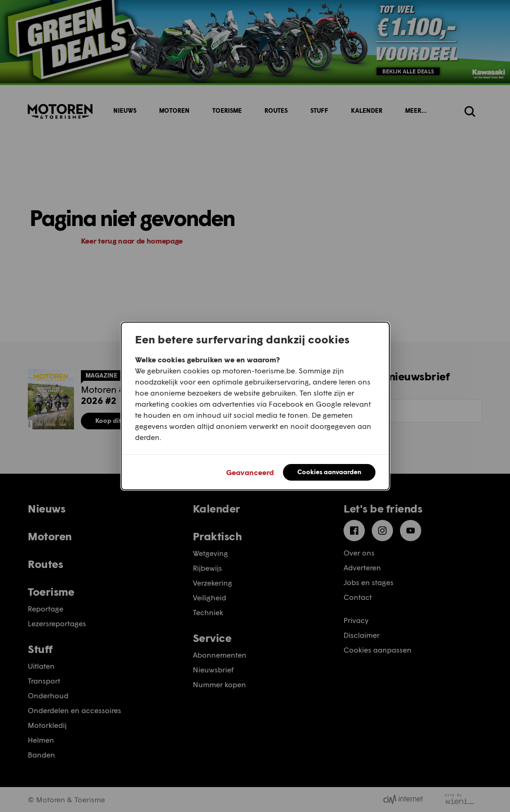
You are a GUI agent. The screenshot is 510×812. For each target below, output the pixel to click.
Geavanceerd (250, 472)
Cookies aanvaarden (329, 472)
